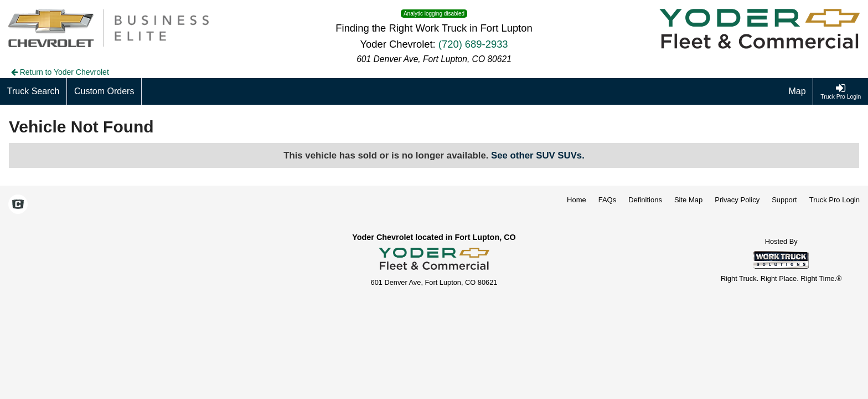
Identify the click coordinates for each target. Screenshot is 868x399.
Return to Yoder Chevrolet (60, 72)
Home (577, 200)
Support (784, 200)
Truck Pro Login (835, 200)
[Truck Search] (33, 91)
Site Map (688, 200)
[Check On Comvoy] (18, 205)
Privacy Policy (737, 200)
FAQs (608, 200)
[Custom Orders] (104, 91)
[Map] (798, 91)
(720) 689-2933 (473, 44)
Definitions (645, 200)
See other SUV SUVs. (538, 155)
